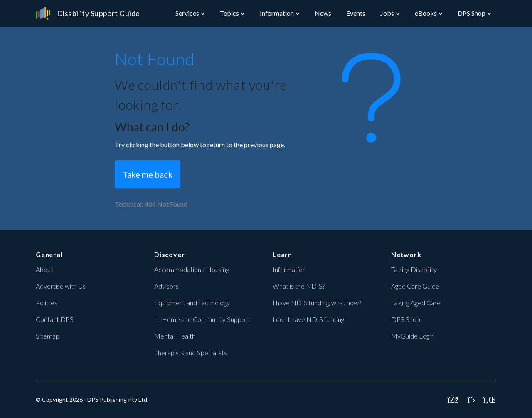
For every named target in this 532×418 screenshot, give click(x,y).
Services (187, 13)
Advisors (166, 286)
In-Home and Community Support (202, 319)
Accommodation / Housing (192, 269)
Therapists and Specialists (191, 352)
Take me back (148, 174)
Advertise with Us (61, 286)
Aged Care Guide (415, 286)
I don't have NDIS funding (308, 319)
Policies (47, 303)
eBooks (426, 13)
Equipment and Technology (192, 303)
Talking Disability (414, 269)
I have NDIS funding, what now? (317, 303)
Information (277, 13)
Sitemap (48, 336)
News (323, 13)
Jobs (387, 13)
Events (356, 13)
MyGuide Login (413, 336)
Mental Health (175, 336)
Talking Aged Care (416, 303)
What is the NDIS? (299, 286)
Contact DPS (55, 319)
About (44, 269)
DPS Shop (472, 13)
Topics (229, 13)
